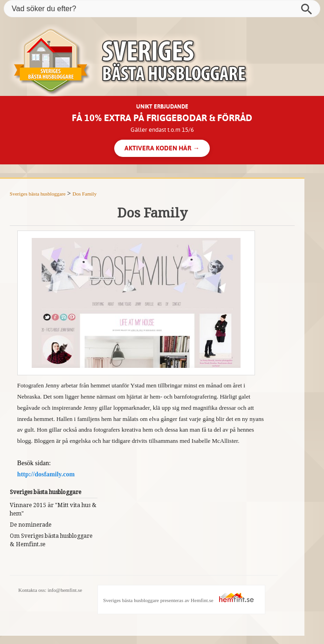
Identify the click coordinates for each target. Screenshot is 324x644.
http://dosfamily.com (46, 474)
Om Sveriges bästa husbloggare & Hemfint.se (51, 540)
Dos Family (85, 194)
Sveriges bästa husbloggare (38, 194)
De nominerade (31, 525)
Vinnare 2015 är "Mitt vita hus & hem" (53, 509)
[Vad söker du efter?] (162, 9)
